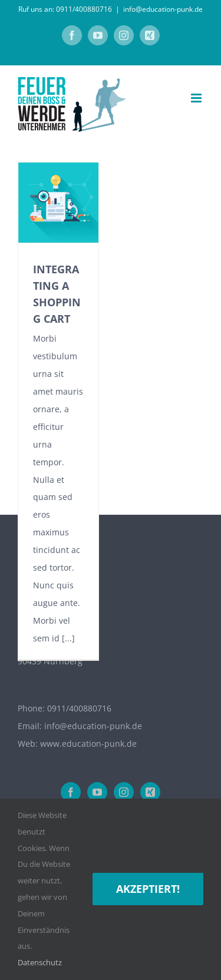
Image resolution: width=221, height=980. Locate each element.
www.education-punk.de (88, 744)
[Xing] (150, 792)
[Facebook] (71, 792)
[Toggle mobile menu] (197, 98)
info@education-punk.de (163, 9)
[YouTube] (97, 792)
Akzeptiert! (148, 889)
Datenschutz (40, 962)
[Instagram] (124, 792)
